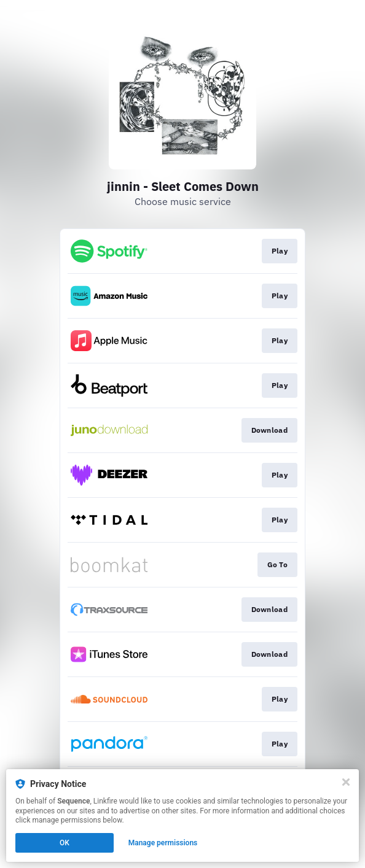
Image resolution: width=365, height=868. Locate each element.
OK (65, 843)
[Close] (346, 782)
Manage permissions (163, 843)
